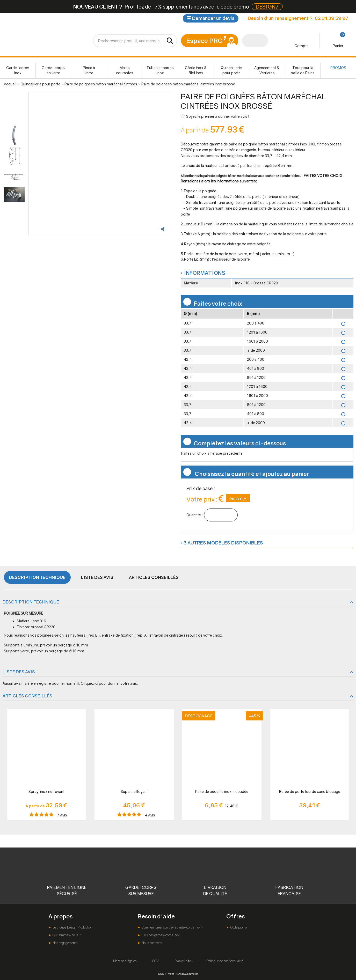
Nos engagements (65, 943)
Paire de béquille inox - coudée (222, 791)
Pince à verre (89, 70)
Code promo (238, 927)
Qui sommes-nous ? (66, 935)
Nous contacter (152, 943)
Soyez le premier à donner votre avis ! (215, 116)
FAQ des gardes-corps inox (160, 935)
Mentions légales (125, 961)
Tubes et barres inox (160, 70)
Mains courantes (125, 70)
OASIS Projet (166, 974)
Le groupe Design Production (72, 927)
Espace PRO (204, 40)
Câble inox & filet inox (196, 70)
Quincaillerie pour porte (231, 70)
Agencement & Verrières (267, 70)
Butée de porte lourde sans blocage (310, 791)
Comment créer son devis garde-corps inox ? (172, 927)
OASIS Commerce (187, 974)
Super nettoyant (134, 791)
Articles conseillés (154, 577)
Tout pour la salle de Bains (303, 70)
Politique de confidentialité (225, 961)
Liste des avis (97, 577)
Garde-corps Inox (18, 70)
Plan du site (183, 961)
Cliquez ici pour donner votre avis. (109, 683)
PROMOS (338, 68)
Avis (62, 815)
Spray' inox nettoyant (46, 791)
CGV (155, 961)
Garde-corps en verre (53, 70)
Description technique (37, 577)
